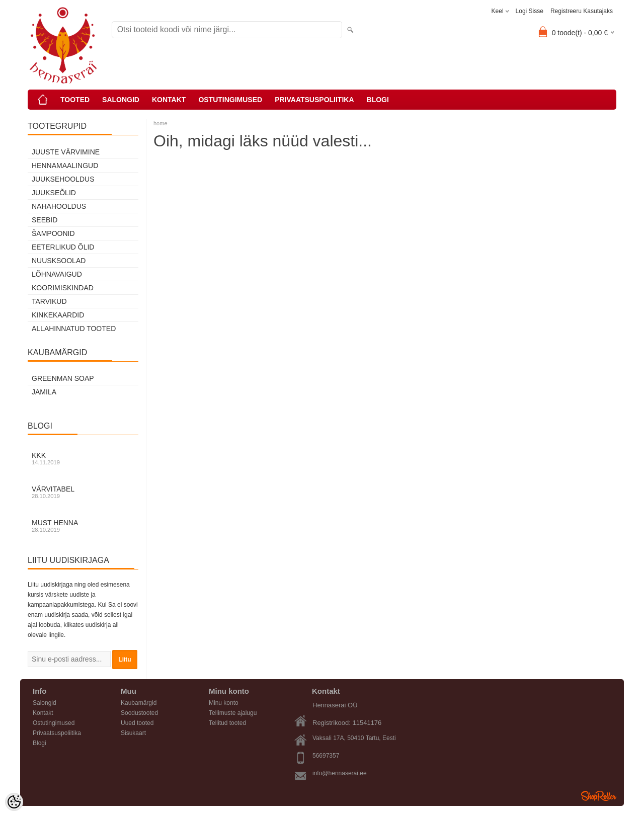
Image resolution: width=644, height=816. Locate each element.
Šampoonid (53, 233)
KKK (83, 458)
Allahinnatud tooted (74, 329)
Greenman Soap (63, 378)
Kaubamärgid (139, 703)
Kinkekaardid (58, 315)
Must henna (83, 526)
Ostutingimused (230, 100)
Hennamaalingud (65, 166)
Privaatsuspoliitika (314, 100)
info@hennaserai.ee (340, 773)
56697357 (326, 756)
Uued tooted (137, 723)
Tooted (75, 100)
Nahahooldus (59, 206)
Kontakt (169, 100)
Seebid (45, 220)
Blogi (378, 100)
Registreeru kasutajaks (582, 11)
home (160, 123)
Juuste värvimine (66, 152)
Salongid (121, 100)
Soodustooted (139, 713)
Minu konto (224, 703)
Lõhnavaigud (57, 274)
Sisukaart (133, 733)
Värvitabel (83, 492)
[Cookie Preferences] (14, 802)
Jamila (44, 392)
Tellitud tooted (227, 723)
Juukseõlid (54, 193)
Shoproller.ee (599, 796)
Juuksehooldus (63, 179)
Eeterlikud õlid (63, 247)
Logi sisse (530, 11)
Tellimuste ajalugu (233, 713)
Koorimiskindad (63, 288)
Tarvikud (49, 301)
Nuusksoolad (59, 261)
